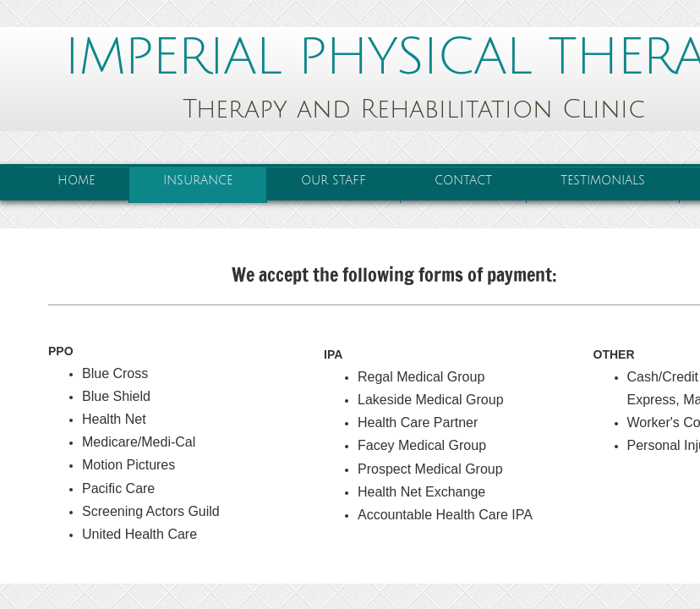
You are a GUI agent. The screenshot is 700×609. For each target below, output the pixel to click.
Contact (463, 181)
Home (76, 181)
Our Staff (334, 181)
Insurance (198, 181)
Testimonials (603, 181)
